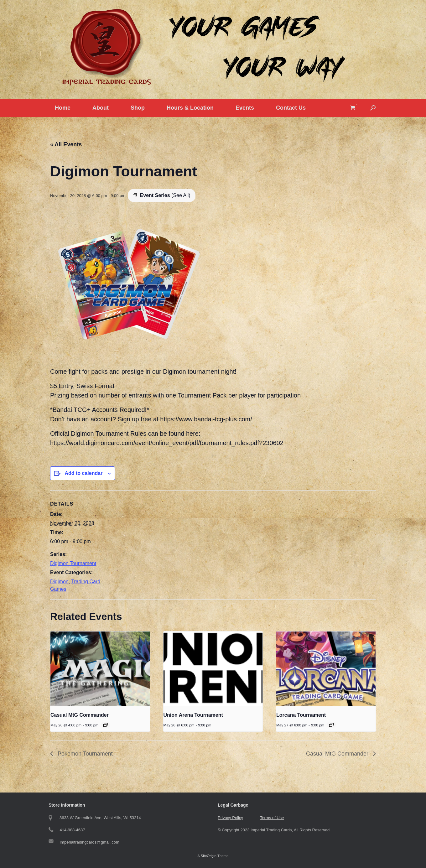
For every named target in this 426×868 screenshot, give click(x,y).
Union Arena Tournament (193, 715)
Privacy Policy (230, 818)
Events (245, 108)
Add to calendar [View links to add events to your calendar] (83, 473)
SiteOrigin (208, 856)
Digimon (59, 582)
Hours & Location (190, 108)
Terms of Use (272, 818)
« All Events (66, 144)
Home (63, 108)
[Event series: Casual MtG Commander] (106, 725)
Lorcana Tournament (301, 715)
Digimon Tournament (73, 563)
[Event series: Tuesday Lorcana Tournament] (331, 725)
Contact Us (291, 108)
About (101, 108)
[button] (373, 108)
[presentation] (100, 669)
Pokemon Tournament (84, 754)
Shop (138, 108)
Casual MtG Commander (80, 715)
